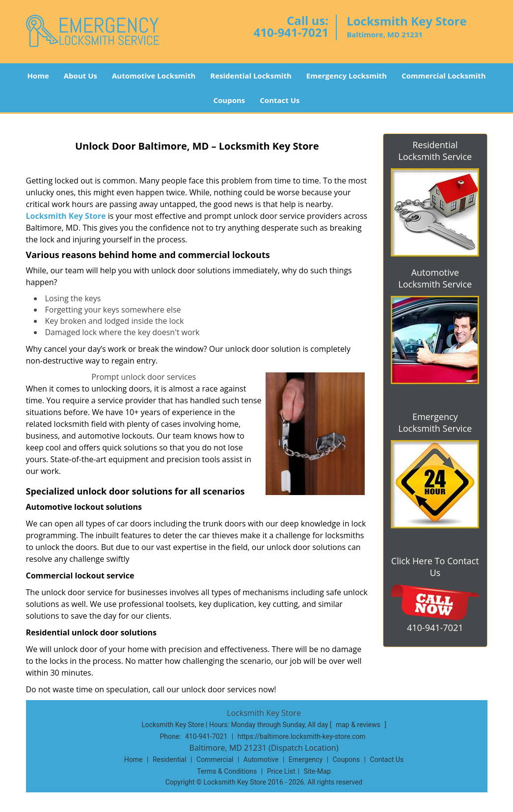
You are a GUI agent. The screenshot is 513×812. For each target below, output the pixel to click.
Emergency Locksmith (347, 76)
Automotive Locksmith (154, 76)
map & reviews (359, 725)
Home (38, 76)
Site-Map (317, 771)
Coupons (229, 100)
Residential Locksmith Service (435, 151)
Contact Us (280, 100)
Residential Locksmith (251, 76)
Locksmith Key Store (66, 216)
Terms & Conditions (227, 771)
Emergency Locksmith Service (435, 422)
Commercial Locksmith (444, 76)
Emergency (306, 760)
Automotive (261, 760)
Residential (170, 760)
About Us (81, 76)
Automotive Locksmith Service (435, 278)
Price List (281, 771)
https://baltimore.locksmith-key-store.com (302, 736)
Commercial (215, 760)
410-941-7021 (291, 32)
